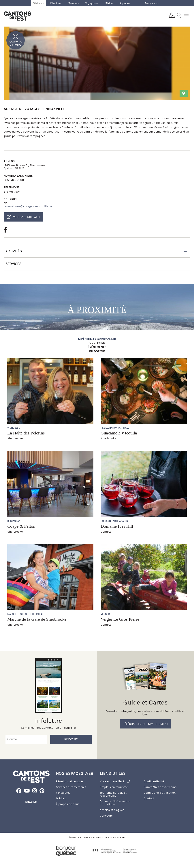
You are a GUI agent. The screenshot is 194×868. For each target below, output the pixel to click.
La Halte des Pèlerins (26, 433)
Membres (73, 3)
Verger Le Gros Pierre (120, 619)
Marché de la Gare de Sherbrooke (37, 619)
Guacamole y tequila (119, 433)
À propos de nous (68, 804)
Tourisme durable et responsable (113, 794)
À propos (125, 3)
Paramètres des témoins (160, 787)
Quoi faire (97, 343)
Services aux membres (71, 787)
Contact (149, 798)
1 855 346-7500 (14, 180)
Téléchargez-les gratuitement (146, 724)
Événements (97, 347)
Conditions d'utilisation (160, 793)
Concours (106, 816)
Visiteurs (38, 3)
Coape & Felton (21, 526)
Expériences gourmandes (97, 339)
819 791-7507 (12, 192)
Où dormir (97, 351)
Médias (109, 3)
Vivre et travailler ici (115, 781)
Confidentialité (154, 781)
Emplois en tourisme (114, 787)
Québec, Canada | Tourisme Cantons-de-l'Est (17, 16)
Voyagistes (92, 3)
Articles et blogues (112, 810)
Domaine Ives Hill (117, 526)
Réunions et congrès (70, 781)
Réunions (56, 3)
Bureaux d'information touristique (115, 803)
